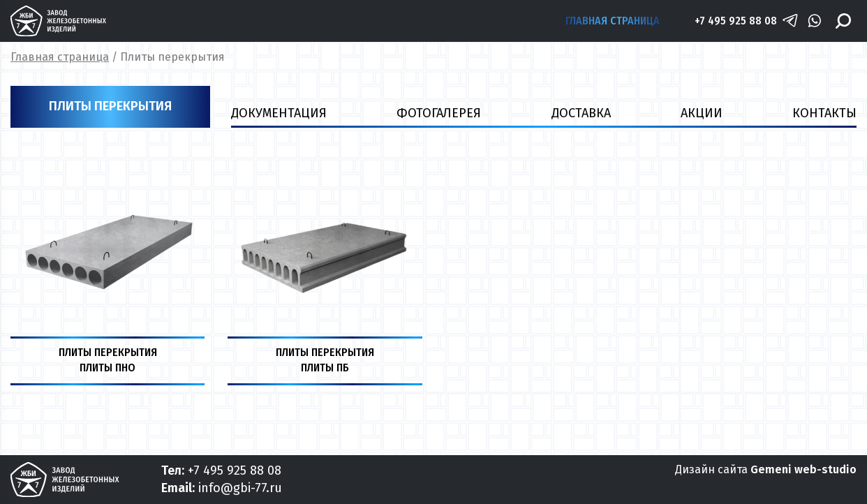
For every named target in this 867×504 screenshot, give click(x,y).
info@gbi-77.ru (240, 488)
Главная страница (613, 21)
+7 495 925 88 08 (736, 21)
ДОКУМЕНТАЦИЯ (279, 113)
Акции (702, 113)
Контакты (824, 113)
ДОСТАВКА (581, 113)
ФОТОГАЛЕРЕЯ (439, 113)
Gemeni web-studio (803, 469)
